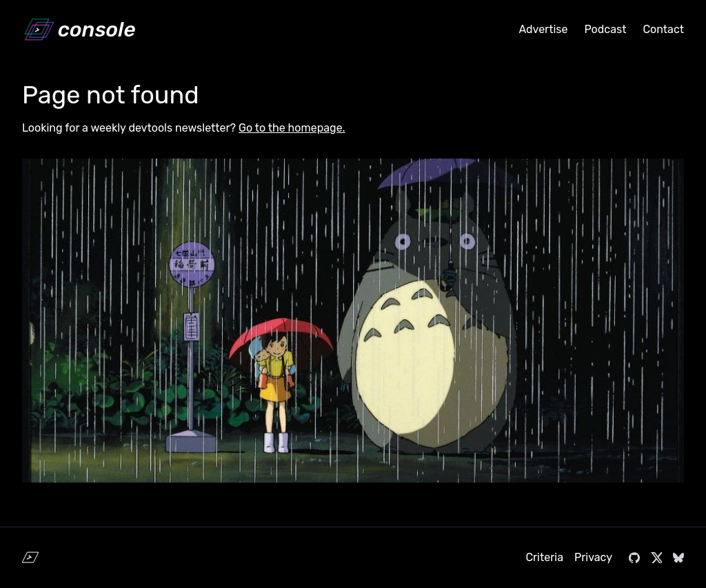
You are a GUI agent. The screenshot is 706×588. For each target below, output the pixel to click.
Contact (663, 29)
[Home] (79, 30)
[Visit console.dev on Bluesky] (678, 558)
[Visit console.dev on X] (656, 558)
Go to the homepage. (292, 128)
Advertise (543, 29)
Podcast (605, 29)
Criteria (544, 557)
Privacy (593, 557)
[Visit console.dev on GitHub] (634, 558)
